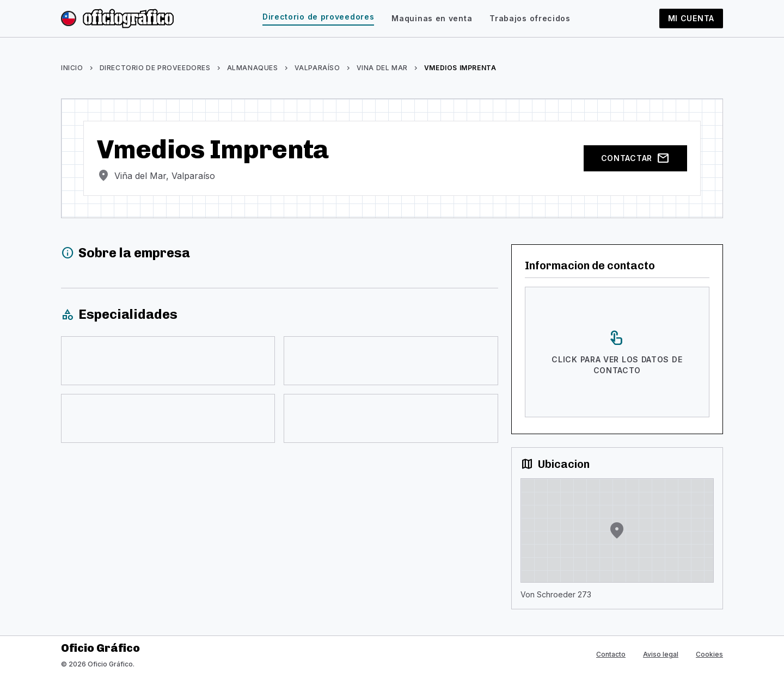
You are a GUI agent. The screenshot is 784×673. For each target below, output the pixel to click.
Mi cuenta (691, 18)
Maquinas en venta (432, 18)
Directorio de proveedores (318, 17)
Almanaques (253, 68)
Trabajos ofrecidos (530, 18)
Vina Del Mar (382, 68)
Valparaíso (317, 68)
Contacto (611, 654)
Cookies (709, 654)
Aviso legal (661, 654)
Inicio (72, 68)
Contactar (635, 158)
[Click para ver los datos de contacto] (617, 352)
